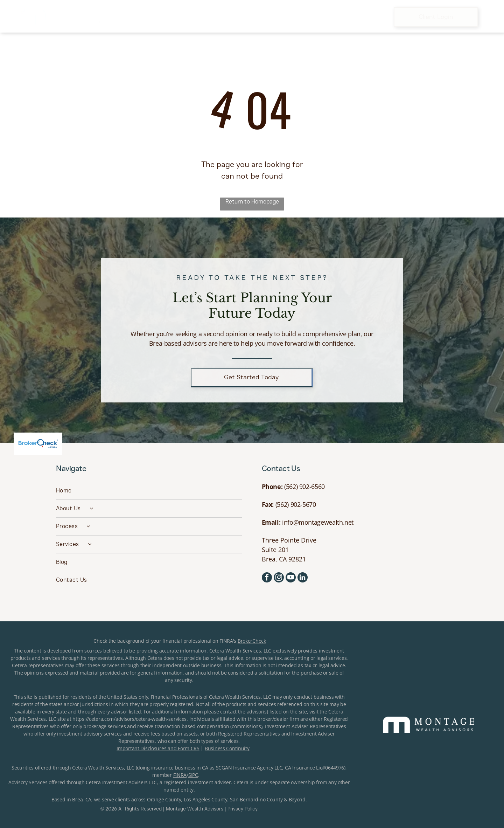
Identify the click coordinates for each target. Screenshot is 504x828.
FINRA (180, 775)
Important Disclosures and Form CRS (158, 748)
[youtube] (291, 578)
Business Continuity (227, 748)
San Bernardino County (256, 799)
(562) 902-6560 (304, 487)
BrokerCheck (252, 641)
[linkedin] (303, 578)
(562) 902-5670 (296, 504)
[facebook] (267, 578)
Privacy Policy (243, 809)
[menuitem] (145, 17)
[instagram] (279, 578)
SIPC (193, 775)
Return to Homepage (252, 202)
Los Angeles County (206, 799)
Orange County (164, 799)
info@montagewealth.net (318, 522)
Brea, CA (82, 799)
